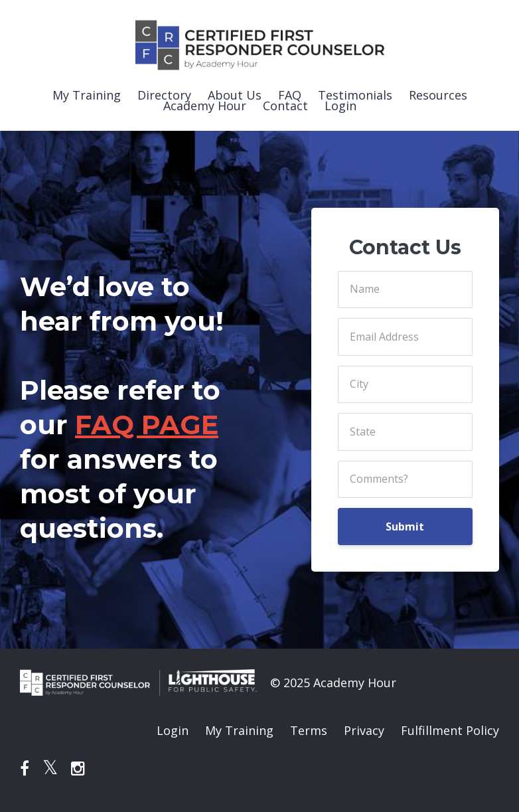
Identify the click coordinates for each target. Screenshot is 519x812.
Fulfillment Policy (450, 730)
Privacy (364, 730)
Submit (405, 527)
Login (340, 106)
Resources (438, 95)
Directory (164, 95)
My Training (87, 95)
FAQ (290, 95)
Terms (309, 730)
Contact (285, 106)
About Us (235, 95)
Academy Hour (205, 106)
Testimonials (355, 95)
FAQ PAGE (147, 425)
